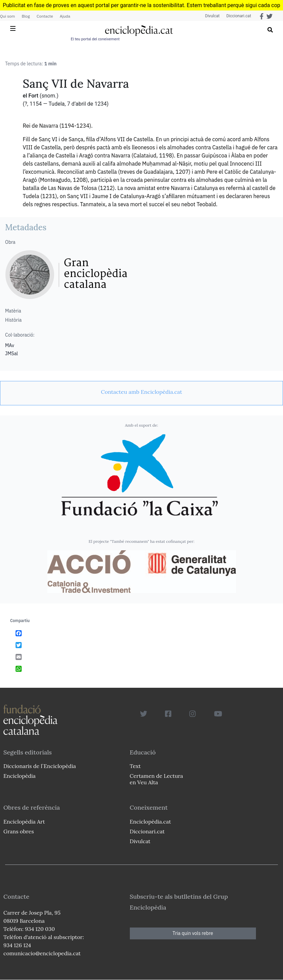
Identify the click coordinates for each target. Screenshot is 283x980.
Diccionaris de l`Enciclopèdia (40, 766)
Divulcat (213, 16)
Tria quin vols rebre (193, 933)
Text (135, 766)
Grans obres (19, 831)
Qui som (7, 16)
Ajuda (65, 16)
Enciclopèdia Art (24, 822)
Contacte (45, 16)
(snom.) (49, 96)
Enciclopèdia (19, 776)
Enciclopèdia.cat (150, 822)
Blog (26, 16)
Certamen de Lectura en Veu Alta (157, 779)
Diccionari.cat (239, 16)
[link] (141, 392)
